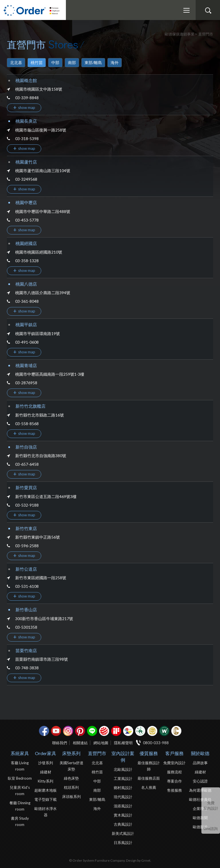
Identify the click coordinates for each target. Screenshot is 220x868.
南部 (72, 62)
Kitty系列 (46, 781)
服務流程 (174, 772)
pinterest (80, 731)
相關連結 (80, 743)
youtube (56, 731)
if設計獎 (116, 731)
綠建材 (140, 731)
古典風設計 (123, 824)
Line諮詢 (211, 829)
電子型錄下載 (46, 799)
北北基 (16, 62)
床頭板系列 (71, 797)
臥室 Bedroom (20, 778)
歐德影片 (200, 827)
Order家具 (46, 753)
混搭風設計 (123, 806)
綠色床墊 (71, 778)
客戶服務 (174, 753)
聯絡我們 (60, 743)
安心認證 (200, 781)
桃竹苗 (37, 62)
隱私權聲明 (123, 743)
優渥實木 (164, 731)
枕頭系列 (71, 787)
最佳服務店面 (149, 778)
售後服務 (174, 790)
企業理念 (200, 809)
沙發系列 (46, 763)
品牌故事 (200, 763)
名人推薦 (149, 787)
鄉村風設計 (123, 788)
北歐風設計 (123, 769)
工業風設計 (123, 779)
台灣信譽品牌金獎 (152, 731)
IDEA (128, 731)
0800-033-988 (156, 743)
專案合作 (174, 781)
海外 (115, 62)
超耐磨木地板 (46, 790)
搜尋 (208, 11)
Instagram (68, 731)
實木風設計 (123, 815)
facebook (44, 731)
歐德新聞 (200, 818)
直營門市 (97, 753)
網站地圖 (101, 743)
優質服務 (149, 753)
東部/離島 (93, 62)
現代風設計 (123, 797)
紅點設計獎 (104, 731)
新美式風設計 (123, 833)
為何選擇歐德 (200, 790)
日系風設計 (123, 843)
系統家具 (20, 753)
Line (92, 731)
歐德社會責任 (200, 799)
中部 (55, 62)
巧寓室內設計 (176, 731)
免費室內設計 (211, 806)
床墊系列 (71, 753)
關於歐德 (200, 753)
